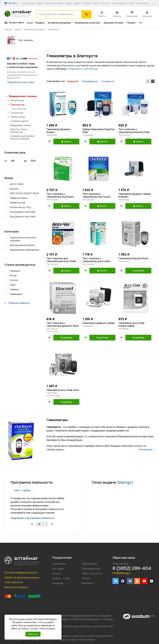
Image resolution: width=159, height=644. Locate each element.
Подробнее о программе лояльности (32, 518)
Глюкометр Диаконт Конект (59, 131)
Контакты (106, 3)
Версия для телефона (16, 587)
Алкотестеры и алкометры (19, 131)
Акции (69, 3)
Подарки (41, 23)
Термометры (18, 117)
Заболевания (143, 3)
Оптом (132, 3)
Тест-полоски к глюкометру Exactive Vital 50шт (134, 131)
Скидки (77, 3)
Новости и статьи (92, 573)
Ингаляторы (17, 100)
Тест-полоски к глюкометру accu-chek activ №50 (96, 260)
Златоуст (125, 482)
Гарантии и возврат (55, 3)
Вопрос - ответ (61, 578)
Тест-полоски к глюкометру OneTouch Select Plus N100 (60, 195)
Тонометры (17, 113)
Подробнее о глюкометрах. (84, 69)
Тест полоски (19, 109)
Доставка (86, 3)
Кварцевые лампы (21, 125)
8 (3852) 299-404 (132, 568)
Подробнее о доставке (20, 82)
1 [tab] (39, 524)
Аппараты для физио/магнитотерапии (23, 137)
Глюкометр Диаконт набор (99, 323)
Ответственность (14, 582)
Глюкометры (17, 105)
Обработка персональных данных (22, 577)
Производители (119, 3)
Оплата (96, 3)
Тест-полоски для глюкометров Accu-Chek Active (61, 260)
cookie (90, 636)
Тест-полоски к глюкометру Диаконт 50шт (63, 324)
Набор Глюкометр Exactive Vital (98, 131)
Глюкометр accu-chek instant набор (131, 324)
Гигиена (132, 23)
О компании (29, 3)
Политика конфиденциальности (21, 572)
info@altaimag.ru (122, 573)
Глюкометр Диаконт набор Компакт (135, 195)
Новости (40, 3)
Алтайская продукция (60, 23)
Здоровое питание (114, 23)
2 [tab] (42, 524)
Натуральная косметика (88, 23)
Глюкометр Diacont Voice (133, 258)
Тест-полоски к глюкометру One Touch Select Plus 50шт (96, 195)
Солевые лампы (19, 121)
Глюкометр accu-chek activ (63, 390)
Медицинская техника (23, 96)
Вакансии (58, 583)
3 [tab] (45, 524)
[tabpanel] (42, 500)
